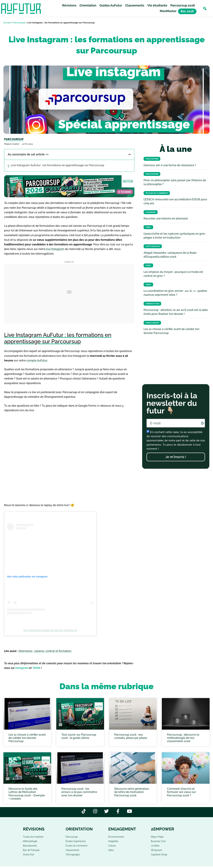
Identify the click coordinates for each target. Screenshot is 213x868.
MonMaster (168, 11)
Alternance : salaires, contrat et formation (45, 651)
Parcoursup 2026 (183, 5)
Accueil (7, 23)
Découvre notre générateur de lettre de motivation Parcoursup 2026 (132, 792)
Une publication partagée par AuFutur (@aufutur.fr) (50, 630)
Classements (135, 5)
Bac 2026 (187, 11)
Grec (148, 227)
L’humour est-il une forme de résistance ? (170, 165)
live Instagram (55, 249)
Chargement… (69, 457)
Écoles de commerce (157, 193)
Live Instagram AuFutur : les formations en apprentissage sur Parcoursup (57, 165)
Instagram (22, 668)
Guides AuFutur (111, 5)
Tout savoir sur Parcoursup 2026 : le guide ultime (79, 736)
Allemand (151, 212)
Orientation (88, 5)
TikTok (36, 668)
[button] (205, 9)
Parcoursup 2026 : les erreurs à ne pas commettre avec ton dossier (79, 792)
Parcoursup (19, 23)
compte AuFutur (37, 360)
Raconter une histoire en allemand (166, 218)
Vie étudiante (157, 5)
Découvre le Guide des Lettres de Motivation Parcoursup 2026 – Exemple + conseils (27, 794)
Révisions (69, 5)
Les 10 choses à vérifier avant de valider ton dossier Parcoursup (27, 738)
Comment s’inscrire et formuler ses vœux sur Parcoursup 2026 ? (181, 792)
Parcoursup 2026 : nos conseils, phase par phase (131, 736)
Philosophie (152, 159)
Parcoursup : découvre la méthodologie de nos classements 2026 (183, 738)
